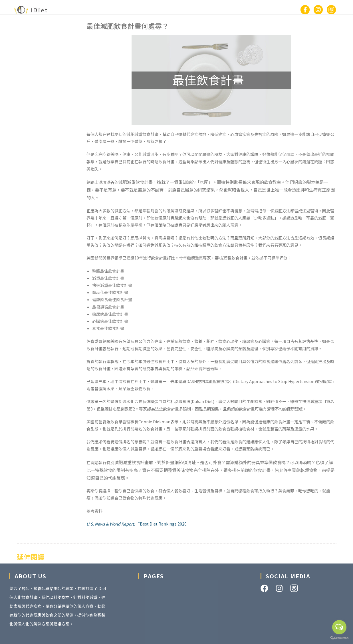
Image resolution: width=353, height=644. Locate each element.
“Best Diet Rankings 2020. (137, 524)
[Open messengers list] (339, 627)
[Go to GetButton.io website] (339, 638)
